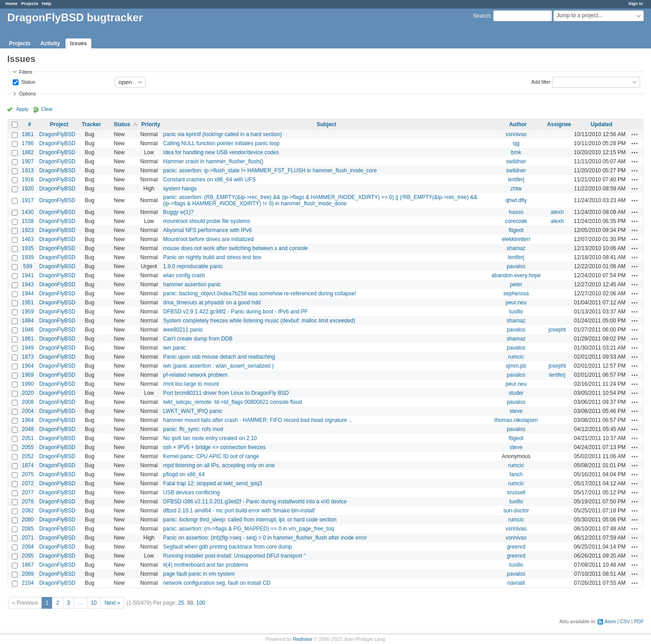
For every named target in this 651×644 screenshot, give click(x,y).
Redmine (303, 639)
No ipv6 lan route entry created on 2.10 (210, 438)
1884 (28, 321)
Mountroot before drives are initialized (208, 239)
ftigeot (516, 230)
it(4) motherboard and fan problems (206, 565)
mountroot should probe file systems (207, 221)
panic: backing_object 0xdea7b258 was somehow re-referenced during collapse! (260, 294)
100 (201, 603)
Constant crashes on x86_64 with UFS (210, 180)
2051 (28, 438)
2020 (28, 393)
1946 (28, 330)
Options (27, 94)
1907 (28, 161)
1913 (28, 170)
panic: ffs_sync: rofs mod (193, 429)
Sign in (636, 3)
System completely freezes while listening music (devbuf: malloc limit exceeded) (259, 321)
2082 (28, 511)
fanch (516, 474)
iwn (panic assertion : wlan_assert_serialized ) (219, 366)
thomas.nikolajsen (516, 420)
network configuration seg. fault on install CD (217, 583)
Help (47, 3)
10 (94, 603)
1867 (28, 565)
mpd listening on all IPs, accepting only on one (219, 465)
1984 (28, 420)
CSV (625, 621)
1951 (28, 303)
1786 (28, 143)
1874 (28, 465)
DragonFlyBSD (57, 134)
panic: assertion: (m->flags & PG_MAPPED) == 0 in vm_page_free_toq (249, 529)
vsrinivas (516, 134)
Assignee (559, 124)
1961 (28, 339)
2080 (28, 520)
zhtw (516, 189)
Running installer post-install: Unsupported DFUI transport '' (234, 556)
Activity (50, 43)
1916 (28, 180)
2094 (28, 547)
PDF (639, 621)
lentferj (516, 180)
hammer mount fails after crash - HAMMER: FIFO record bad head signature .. (257, 420)
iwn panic (175, 348)
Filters (26, 72)
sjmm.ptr (516, 366)
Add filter (541, 81)
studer (516, 393)
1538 (28, 221)
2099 (28, 574)
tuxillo (516, 312)
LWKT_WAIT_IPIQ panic (193, 411)
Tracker (92, 124)
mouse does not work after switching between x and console (236, 248)
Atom (610, 621)
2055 (28, 447)
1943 (28, 284)
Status (28, 81)
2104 (28, 583)
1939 (28, 257)
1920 (28, 189)
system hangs (180, 189)
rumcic (516, 357)
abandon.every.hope (516, 275)
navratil (516, 583)
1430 (28, 212)
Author (518, 124)
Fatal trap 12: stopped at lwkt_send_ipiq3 (213, 483)
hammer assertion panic (192, 284)
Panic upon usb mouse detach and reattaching (219, 357)
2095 (28, 556)
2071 (28, 538)
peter (516, 284)
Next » (112, 603)
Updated (602, 124)
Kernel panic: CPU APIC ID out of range (211, 456)
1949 (28, 348)
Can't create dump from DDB (198, 339)
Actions (635, 134)
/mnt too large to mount (191, 384)
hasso (516, 212)
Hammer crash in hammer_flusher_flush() (213, 161)
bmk (516, 152)
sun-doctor (516, 511)
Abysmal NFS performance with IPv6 (208, 230)
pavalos (516, 266)
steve (516, 411)
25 (181, 603)
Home (12, 3)
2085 (28, 529)
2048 (28, 429)
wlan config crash (184, 275)
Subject (326, 124)
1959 (28, 312)
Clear (47, 109)
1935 (28, 248)
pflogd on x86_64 (184, 474)
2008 (28, 402)
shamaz (516, 248)
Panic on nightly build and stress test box (212, 257)
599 (28, 266)
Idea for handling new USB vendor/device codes (221, 152)
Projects (30, 3)
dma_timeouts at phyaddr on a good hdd (212, 303)
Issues (78, 43)
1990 (28, 384)
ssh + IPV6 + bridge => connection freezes (215, 447)
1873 (28, 357)
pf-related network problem (196, 375)
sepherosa (516, 294)
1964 (28, 366)
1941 (28, 275)
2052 (28, 456)
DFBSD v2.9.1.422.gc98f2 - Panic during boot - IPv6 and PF (236, 312)
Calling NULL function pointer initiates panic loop (222, 143)
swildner (516, 161)
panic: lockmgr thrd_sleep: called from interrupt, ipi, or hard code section (250, 520)
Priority (151, 124)
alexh (557, 212)
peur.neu (516, 303)
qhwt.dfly (516, 200)
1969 (28, 375)
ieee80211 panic (183, 330)
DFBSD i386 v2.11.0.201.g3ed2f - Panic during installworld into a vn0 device (255, 502)
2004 (28, 411)
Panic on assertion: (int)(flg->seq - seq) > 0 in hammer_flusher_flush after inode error (265, 538)
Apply (22, 109)
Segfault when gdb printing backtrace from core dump (228, 547)
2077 (28, 492)
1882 (28, 152)
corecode (516, 221)
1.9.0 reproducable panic (193, 266)
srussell (516, 492)
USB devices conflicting (191, 492)
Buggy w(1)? (178, 212)
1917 (28, 200)
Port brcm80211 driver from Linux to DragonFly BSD (226, 393)
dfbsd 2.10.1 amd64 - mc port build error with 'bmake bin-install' (239, 511)
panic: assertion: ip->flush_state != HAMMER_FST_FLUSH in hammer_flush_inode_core (270, 170)
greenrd (516, 547)
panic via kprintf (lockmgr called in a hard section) (223, 134)
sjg (516, 143)
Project (59, 124)
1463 (28, 239)
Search (481, 16)
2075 (28, 474)
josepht (557, 330)
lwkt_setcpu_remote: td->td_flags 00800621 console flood (233, 402)
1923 (28, 230)
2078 (28, 502)
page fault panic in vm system (199, 574)
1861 (28, 134)
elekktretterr (516, 239)
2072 (28, 483)
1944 (28, 294)
